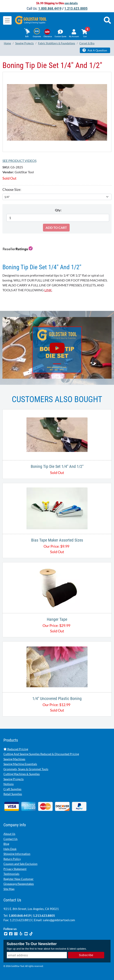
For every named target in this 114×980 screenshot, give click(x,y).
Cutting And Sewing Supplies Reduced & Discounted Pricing (41, 754)
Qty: (58, 210)
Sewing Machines (14, 759)
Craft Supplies (12, 789)
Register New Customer (19, 879)
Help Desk (10, 849)
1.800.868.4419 (50, 8)
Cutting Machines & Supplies (22, 774)
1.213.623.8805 (76, 8)
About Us (9, 834)
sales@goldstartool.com (59, 920)
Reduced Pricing (16, 749)
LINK (48, 290)
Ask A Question (95, 50)
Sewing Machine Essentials (20, 764)
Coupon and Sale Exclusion (20, 864)
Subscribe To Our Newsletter (32, 944)
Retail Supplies (13, 794)
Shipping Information (17, 854)
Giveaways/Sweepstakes (19, 884)
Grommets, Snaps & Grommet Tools (26, 769)
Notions (9, 784)
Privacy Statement (15, 869)
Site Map (9, 889)
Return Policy (12, 859)
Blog (6, 844)
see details (71, 3)
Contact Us (10, 839)
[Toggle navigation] (7, 20)
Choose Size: (12, 190)
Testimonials (11, 874)
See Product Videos (19, 161)
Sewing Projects (14, 779)
